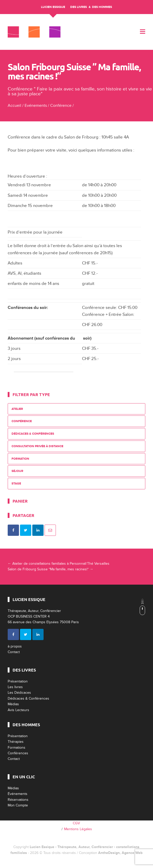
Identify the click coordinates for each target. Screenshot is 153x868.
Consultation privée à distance (37, 446)
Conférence (61, 106)
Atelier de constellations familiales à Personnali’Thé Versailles (59, 564)
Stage (16, 484)
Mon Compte (18, 805)
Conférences (18, 753)
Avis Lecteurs (18, 710)
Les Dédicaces (19, 693)
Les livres (15, 687)
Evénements (36, 106)
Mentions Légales (78, 829)
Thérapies (16, 742)
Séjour (17, 471)
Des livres (79, 7)
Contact (14, 652)
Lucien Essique (53, 7)
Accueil (14, 106)
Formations (17, 748)
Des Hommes (102, 7)
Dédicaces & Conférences (33, 434)
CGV (76, 823)
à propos (15, 646)
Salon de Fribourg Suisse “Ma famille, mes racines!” (50, 569)
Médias (13, 704)
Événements (18, 794)
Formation (20, 459)
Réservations (18, 800)
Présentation (18, 681)
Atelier (17, 409)
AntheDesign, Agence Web (120, 853)
